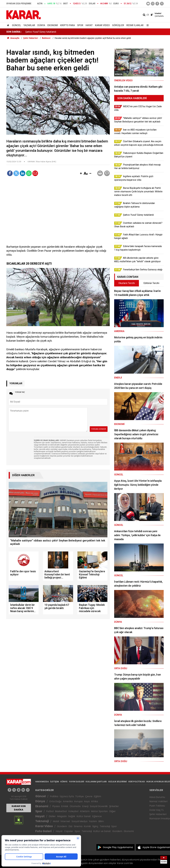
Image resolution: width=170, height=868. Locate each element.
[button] (81, 174)
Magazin (62, 816)
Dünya (41, 25)
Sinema (78, 826)
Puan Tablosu (157, 806)
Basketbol (61, 811)
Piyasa (56, 806)
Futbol (50, 811)
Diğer (112, 811)
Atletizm (85, 811)
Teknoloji (42, 821)
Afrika (94, 801)
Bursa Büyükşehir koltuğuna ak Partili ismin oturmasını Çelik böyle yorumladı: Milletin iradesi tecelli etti (78, 32)
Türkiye (79, 796)
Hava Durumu (157, 797)
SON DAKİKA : (14, 32)
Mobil (56, 821)
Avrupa (78, 801)
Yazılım (93, 821)
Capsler (69, 831)
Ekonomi (53, 25)
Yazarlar (29, 25)
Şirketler (114, 806)
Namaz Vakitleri (158, 801)
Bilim (101, 821)
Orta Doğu (55, 801)
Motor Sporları (99, 811)
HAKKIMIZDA (42, 782)
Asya (87, 801)
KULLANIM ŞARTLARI (96, 782)
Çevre (89, 796)
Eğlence (97, 816)
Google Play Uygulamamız (118, 847)
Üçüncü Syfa (67, 796)
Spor (80, 25)
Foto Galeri (43, 831)
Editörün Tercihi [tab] (151, 283)
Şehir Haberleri (158, 814)
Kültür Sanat (84, 816)
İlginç (95, 826)
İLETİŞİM (55, 782)
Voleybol (73, 811)
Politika (54, 796)
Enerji (85, 806)
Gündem (62, 826)
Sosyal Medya (79, 821)
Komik (87, 826)
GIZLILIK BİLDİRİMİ (117, 782)
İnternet (65, 821)
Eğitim (97, 796)
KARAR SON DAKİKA (19, 808)
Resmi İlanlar (135, 25)
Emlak (65, 806)
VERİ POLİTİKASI (136, 782)
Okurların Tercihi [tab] (127, 283)
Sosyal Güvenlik (99, 806)
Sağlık (72, 816)
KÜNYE (64, 782)
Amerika (68, 801)
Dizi (70, 826)
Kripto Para (68, 25)
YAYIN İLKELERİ (77, 782)
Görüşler (118, 25)
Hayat (89, 25)
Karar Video (102, 25)
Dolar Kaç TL (157, 810)
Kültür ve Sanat (102, 831)
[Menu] (147, 25)
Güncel (16, 25)
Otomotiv (75, 806)
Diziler (52, 816)
